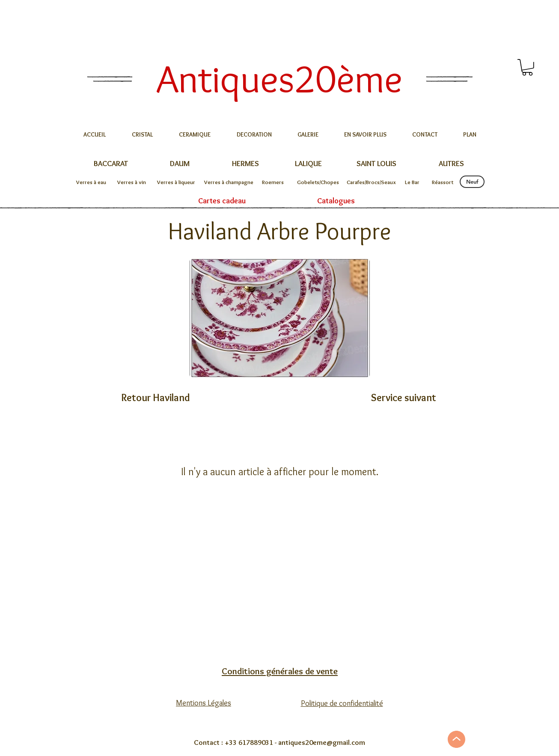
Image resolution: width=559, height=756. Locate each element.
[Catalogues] (336, 201)
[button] (527, 67)
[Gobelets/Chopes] (318, 182)
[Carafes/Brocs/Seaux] (371, 182)
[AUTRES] (451, 164)
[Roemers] (273, 182)
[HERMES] (245, 164)
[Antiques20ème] (279, 78)
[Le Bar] (412, 182)
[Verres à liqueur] (176, 182)
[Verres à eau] (91, 182)
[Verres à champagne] (229, 182)
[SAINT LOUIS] (376, 164)
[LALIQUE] (308, 164)
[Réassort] (443, 182)
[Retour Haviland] (155, 397)
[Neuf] (472, 182)
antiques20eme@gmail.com (322, 742)
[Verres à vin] (132, 182)
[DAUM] (180, 164)
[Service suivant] (404, 397)
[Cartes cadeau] (222, 201)
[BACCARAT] (111, 164)
